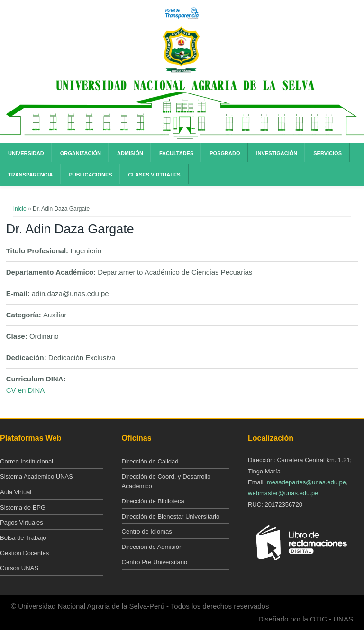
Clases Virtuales (155, 175)
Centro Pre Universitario (155, 562)
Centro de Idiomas (147, 532)
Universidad (26, 153)
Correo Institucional (27, 461)
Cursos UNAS (19, 568)
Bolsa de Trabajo (23, 538)
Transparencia (31, 175)
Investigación (277, 153)
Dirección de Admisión (152, 547)
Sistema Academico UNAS (36, 477)
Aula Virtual (16, 492)
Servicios (328, 153)
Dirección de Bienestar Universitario (171, 516)
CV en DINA (26, 390)
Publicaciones (91, 175)
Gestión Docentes (24, 553)
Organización (81, 153)
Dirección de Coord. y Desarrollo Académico (166, 481)
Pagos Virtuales (22, 523)
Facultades (176, 153)
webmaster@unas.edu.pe (283, 493)
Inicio (20, 209)
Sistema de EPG (23, 507)
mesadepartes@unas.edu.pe (306, 482)
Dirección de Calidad (150, 461)
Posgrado (225, 153)
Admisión (130, 153)
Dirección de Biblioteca (153, 501)
